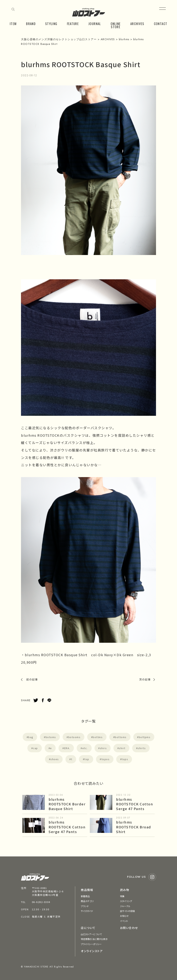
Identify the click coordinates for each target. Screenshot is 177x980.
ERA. (67, 748)
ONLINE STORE (116, 25)
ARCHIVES (137, 24)
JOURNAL (95, 24)
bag (31, 737)
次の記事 (145, 679)
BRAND (31, 24)
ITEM (13, 24)
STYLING (51, 24)
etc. (85, 748)
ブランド (85, 906)
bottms (98, 737)
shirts (142, 748)
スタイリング (126, 901)
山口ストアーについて (91, 934)
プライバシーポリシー (91, 944)
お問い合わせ (129, 928)
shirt (122, 748)
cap (35, 748)
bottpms (145, 737)
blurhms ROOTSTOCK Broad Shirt (134, 827)
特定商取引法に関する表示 (94, 939)
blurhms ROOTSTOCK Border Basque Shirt (67, 804)
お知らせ (124, 916)
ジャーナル (125, 906)
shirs (103, 748)
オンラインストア (92, 951)
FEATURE (73, 24)
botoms (51, 737)
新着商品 (85, 896)
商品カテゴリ (87, 901)
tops (125, 759)
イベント (124, 921)
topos (106, 759)
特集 (122, 896)
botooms (74, 737)
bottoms (121, 737)
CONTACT (161, 24)
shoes (55, 759)
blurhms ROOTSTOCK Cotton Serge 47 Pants (135, 804)
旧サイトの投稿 (127, 911)
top (87, 759)
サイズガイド (87, 911)
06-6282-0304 (41, 902)
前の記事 (32, 679)
